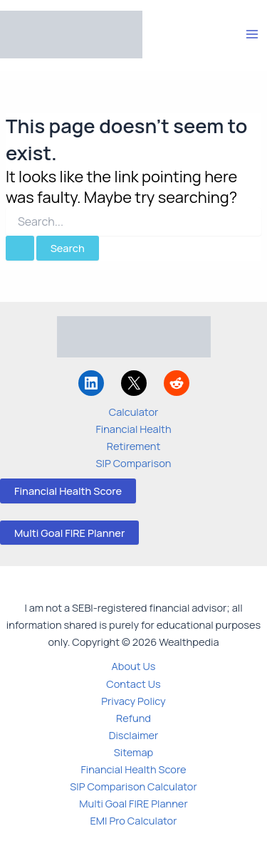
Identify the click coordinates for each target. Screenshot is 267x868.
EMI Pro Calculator (134, 820)
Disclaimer (134, 735)
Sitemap (133, 752)
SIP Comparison (134, 463)
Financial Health (133, 429)
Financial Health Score (68, 491)
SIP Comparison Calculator (133, 786)
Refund (133, 718)
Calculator (134, 412)
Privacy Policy (133, 701)
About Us (134, 666)
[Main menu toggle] (252, 34)
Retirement (133, 446)
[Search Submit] (20, 248)
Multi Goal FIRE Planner (69, 533)
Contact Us (133, 684)
